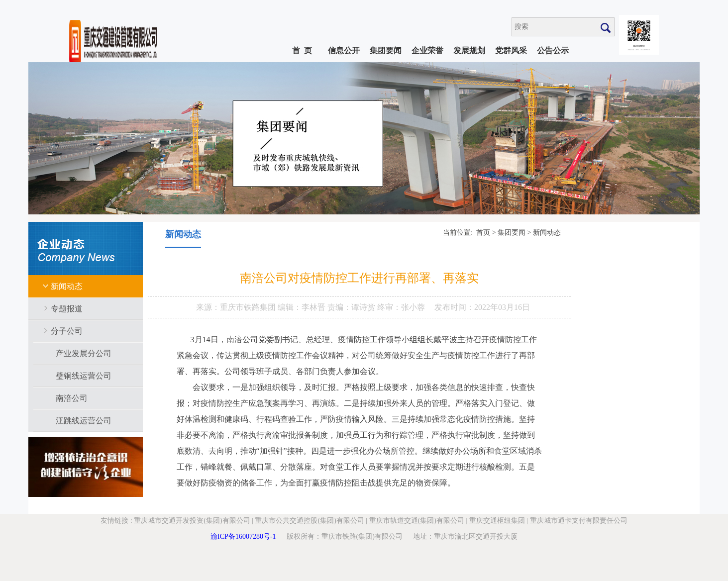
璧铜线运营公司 (84, 376)
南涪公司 (72, 398)
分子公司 (67, 331)
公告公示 (553, 50)
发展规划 (469, 50)
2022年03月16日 (502, 307)
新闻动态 (67, 286)
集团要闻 (386, 50)
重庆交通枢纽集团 (497, 521)
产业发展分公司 (84, 353)
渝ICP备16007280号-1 (243, 536)
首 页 (302, 50)
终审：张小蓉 (401, 307)
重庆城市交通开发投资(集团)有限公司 (192, 521)
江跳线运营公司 (84, 421)
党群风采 (511, 50)
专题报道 (67, 309)
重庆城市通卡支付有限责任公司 (579, 521)
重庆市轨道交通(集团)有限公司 (417, 521)
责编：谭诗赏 (352, 307)
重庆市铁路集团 (249, 307)
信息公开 (344, 50)
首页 (483, 233)
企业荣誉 (427, 50)
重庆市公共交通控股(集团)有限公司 (309, 521)
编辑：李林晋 (303, 307)
